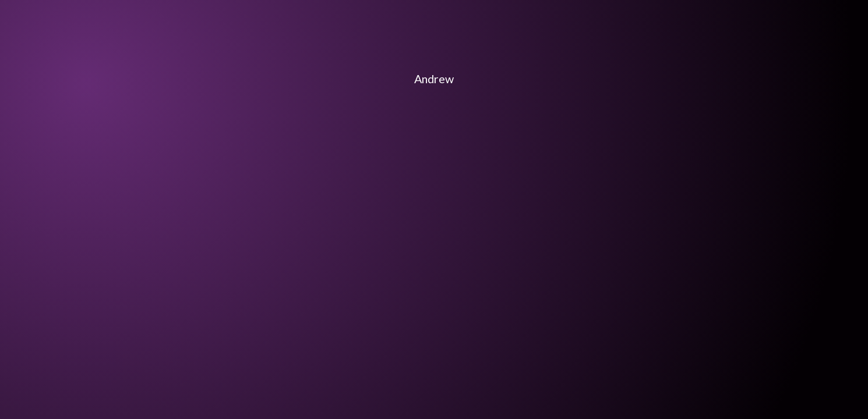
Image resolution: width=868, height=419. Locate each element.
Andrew (434, 79)
